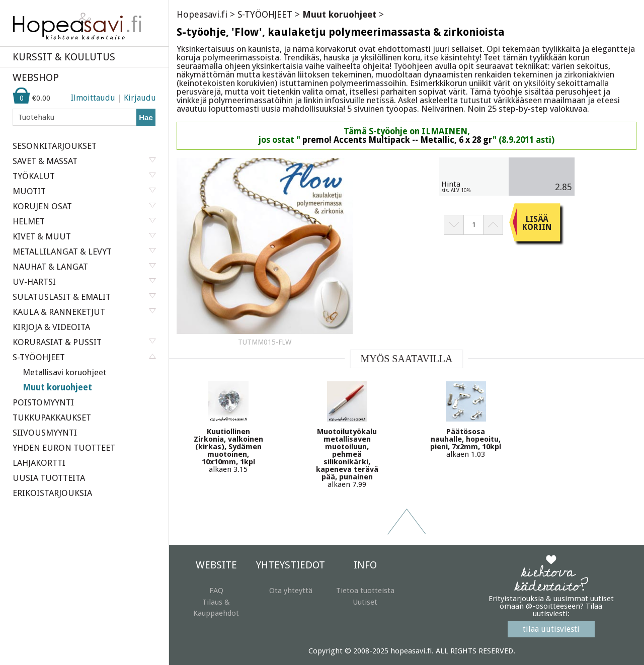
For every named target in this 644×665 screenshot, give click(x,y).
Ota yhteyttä (291, 591)
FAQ (216, 591)
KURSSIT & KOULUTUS (64, 57)
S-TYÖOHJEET (265, 14)
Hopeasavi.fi (202, 14)
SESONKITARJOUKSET (55, 146)
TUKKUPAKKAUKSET (52, 418)
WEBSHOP (36, 77)
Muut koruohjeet (57, 387)
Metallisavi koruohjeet (65, 372)
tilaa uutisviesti (551, 629)
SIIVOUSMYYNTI (45, 433)
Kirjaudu (140, 98)
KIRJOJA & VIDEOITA (51, 327)
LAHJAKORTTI (39, 463)
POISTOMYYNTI (43, 402)
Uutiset (365, 602)
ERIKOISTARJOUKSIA (52, 493)
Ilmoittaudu (93, 98)
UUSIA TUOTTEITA (49, 478)
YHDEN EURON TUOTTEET (64, 448)
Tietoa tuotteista (365, 591)
